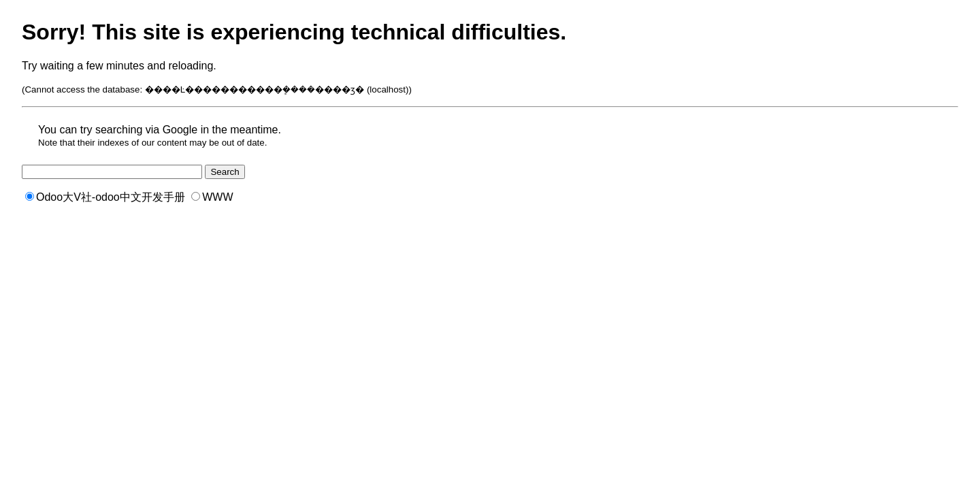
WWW (212, 197)
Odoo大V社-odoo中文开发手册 (105, 197)
